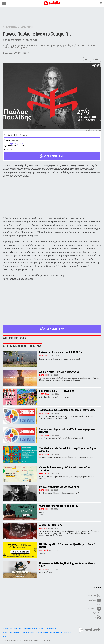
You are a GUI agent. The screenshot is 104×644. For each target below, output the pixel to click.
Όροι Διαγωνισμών (30, 628)
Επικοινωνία (7, 628)
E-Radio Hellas (16, 632)
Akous (5, 637)
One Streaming (42, 632)
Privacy (42, 628)
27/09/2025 (14, 144)
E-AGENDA (10, 27)
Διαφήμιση (17, 628)
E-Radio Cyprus (29, 632)
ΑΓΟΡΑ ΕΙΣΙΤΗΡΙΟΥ (52, 156)
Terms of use (51, 628)
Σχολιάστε (96, 59)
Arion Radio (54, 632)
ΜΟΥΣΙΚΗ (27, 27)
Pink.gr (5, 632)
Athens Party (66, 632)
